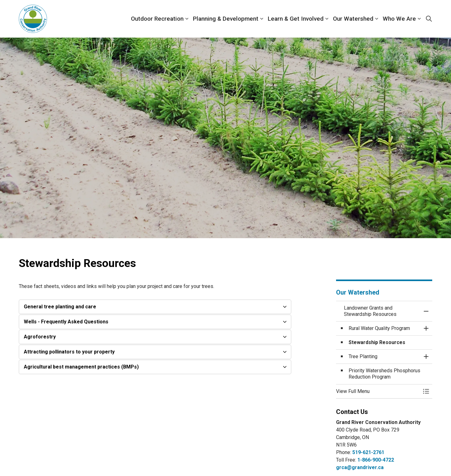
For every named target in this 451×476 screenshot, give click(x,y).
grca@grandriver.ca (360, 467)
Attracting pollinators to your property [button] (69, 352)
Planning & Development (226, 19)
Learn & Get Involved (296, 19)
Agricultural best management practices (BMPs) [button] (81, 367)
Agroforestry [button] (40, 337)
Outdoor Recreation (157, 19)
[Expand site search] (429, 19)
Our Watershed (353, 19)
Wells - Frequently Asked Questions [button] (66, 322)
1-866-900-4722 (376, 460)
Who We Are (399, 19)
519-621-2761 (368, 452)
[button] (378, 391)
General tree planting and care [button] (60, 307)
